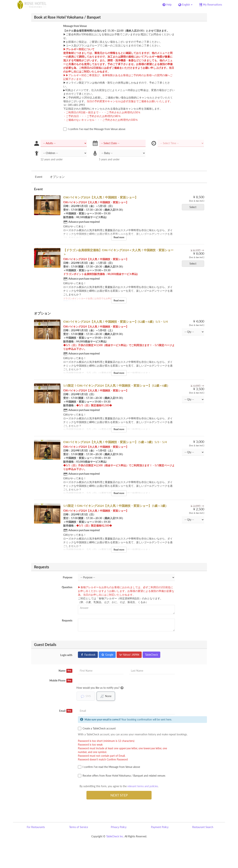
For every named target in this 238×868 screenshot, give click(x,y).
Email (66, 711)
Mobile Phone (61, 681)
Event (39, 177)
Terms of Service (79, 827)
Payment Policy (160, 827)
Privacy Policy (119, 827)
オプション (57, 177)
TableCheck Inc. (115, 836)
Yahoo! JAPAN (129, 655)
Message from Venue (75, 26)
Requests (67, 620)
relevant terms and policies (143, 786)
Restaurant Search (203, 827)
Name (65, 671)
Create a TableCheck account (97, 728)
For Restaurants (36, 827)
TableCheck (151, 655)
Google (107, 655)
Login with (66, 655)
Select (194, 207)
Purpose (68, 577)
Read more (119, 237)
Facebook (88, 655)
